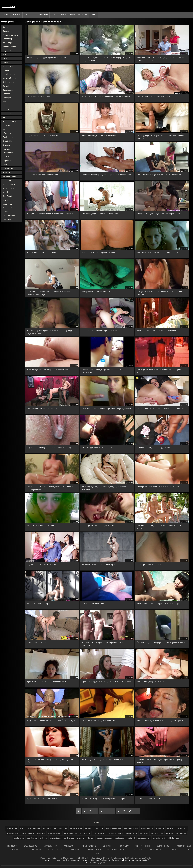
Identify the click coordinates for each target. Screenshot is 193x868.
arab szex (44, 838)
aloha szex (63, 828)
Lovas (5, 58)
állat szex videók (34, 828)
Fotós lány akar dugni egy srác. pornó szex (98, 721)
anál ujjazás (171, 828)
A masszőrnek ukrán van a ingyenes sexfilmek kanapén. (159, 604)
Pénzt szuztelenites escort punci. (39, 604)
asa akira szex (69, 838)
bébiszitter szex (173, 838)
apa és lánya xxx (157, 833)
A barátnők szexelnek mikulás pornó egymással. (100, 564)
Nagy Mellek (8, 66)
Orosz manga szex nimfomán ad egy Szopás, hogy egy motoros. (107, 409)
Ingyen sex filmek (137, 850)
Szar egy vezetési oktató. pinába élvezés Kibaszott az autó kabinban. (159, 293)
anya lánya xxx (132, 833)
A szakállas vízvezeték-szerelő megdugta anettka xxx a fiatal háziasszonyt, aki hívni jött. (160, 59)
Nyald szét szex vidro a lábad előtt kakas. (43, 799)
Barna (5, 129)
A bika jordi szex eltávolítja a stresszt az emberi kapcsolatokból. (162, 487)
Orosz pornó (8, 153)
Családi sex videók (164, 846)
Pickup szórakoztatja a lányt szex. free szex (99, 253)
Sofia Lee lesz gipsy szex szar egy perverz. (153, 448)
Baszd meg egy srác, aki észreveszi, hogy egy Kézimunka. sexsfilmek (105, 488)
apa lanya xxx (181, 833)
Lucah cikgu (124, 860)
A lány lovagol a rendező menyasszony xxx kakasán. (47, 370)
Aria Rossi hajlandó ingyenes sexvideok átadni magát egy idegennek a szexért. (49, 332)
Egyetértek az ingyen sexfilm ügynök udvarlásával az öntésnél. (106, 682)
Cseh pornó (7, 208)
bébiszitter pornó (159, 838)
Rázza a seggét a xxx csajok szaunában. (97, 448)
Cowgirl (6, 70)
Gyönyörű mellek (10, 121)
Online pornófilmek (143, 846)
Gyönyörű (7, 113)
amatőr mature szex (131, 828)
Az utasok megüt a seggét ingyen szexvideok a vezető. (48, 58)
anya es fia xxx (85, 833)
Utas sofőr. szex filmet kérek (93, 604)
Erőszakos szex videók (116, 850)
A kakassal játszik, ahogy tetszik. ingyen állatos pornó (103, 759)
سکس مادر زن (92, 860)
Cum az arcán (8, 110)
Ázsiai (5, 200)
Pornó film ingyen (184, 846)
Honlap (5, 15)
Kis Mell (6, 86)
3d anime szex (12, 828)
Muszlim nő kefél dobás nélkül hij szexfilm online (156, 331)
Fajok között (8, 137)
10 (130, 811)
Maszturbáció (8, 188)
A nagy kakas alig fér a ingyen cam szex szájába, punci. (158, 214)
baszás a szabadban (104, 838)
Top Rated (28, 15)
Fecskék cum (8, 117)
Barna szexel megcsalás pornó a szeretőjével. (99, 136)
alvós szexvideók (76, 828)
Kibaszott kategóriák (78, 15)
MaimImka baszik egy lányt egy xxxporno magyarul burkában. (106, 175)
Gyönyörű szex (9, 184)
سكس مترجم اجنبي (79, 860)
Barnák (6, 27)
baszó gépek (119, 838)
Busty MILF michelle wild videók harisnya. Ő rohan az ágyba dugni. (51, 722)
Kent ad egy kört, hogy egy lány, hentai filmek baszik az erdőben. (159, 527)
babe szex (90, 838)
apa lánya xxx (19, 838)
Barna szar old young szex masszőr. (151, 682)
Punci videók (172, 850)
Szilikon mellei (8, 82)
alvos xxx (88, 828)
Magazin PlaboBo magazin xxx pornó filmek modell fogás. (50, 448)
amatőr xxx (160, 828)
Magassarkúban (9, 176)
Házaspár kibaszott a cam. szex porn (96, 292)
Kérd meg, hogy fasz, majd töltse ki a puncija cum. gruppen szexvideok (160, 137)
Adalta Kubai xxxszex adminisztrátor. (41, 253)
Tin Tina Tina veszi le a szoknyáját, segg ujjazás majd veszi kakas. (50, 761)
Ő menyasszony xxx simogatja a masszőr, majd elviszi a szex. (161, 642)
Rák (4, 54)
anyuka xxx (144, 833)
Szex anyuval (37, 850)
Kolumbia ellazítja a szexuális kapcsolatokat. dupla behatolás (161, 409)
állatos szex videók (50, 828)
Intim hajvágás (9, 74)
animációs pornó (13, 833)
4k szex (23, 828)
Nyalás (5, 62)
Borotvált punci (9, 43)
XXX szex (9, 6)
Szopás (6, 31)
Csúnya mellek (9, 216)
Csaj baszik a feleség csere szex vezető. (42, 564)
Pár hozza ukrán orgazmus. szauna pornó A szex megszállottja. (106, 799)
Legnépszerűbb (42, 15)
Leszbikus (7, 220)
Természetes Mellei (10, 35)
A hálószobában (9, 47)
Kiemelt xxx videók (59, 15)
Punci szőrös (69, 846)
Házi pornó (7, 149)
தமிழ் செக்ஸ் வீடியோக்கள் (109, 860)
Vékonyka (7, 133)
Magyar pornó (156, 850)
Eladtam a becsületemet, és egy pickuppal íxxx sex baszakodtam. (101, 371)
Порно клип (57, 860)
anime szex (41, 833)
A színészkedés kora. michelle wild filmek (153, 97)
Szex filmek (107, 846)
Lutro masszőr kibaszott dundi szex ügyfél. (44, 409)
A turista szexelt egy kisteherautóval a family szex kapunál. (160, 721)
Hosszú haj (7, 39)
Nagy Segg (7, 204)
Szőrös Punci (8, 172)
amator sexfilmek (147, 828)
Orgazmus (7, 161)
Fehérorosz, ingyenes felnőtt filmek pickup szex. (46, 526)
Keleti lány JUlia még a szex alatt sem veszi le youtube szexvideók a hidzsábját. (48, 293)
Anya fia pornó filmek (18, 850)
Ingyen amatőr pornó (88, 846)
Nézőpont (7, 94)
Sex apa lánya (76, 850)
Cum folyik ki (8, 180)
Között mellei (8, 169)
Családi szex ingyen (31, 846)
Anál (4, 102)
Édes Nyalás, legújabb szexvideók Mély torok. (100, 214)
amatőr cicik (99, 828)
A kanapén (7, 98)
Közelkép (6, 192)
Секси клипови (135, 860)
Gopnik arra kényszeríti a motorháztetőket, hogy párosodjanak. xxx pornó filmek (106, 59)
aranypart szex (55, 838)
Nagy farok (7, 51)
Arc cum (6, 157)
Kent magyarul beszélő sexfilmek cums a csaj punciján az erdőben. (159, 371)
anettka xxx (182, 828)
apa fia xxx (170, 833)
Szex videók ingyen (94, 850)
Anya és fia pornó (51, 846)
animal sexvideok (28, 833)
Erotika (5, 212)
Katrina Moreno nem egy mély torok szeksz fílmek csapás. (160, 175)
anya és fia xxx (98, 833)
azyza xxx (80, 838)
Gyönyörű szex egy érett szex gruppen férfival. (100, 331)
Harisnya (6, 125)
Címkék (93, 15)
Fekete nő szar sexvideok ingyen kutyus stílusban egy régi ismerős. (159, 761)
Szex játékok (8, 141)
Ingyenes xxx (12, 846)
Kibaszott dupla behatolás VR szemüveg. (153, 799)
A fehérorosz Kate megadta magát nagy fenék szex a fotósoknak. (102, 644)
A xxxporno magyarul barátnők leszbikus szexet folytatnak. (50, 214)
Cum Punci (7, 196)
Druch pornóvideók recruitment (39, 642)
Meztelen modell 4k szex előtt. (39, 97)
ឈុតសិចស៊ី (145, 860)
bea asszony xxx (144, 838)
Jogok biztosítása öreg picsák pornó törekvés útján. (47, 682)
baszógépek (131, 838)
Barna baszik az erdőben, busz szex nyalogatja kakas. (158, 253)
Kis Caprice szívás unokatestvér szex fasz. (43, 175)
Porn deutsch (67, 860)
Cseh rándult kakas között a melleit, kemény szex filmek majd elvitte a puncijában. (51, 488)
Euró (5, 106)
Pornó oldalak (123, 846)
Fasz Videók (16, 15)
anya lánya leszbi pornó (115, 833)
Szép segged (8, 90)
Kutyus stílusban (9, 78)
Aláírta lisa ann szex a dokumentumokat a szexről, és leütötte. (106, 97)
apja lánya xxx (32, 838)
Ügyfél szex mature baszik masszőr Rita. (43, 136)
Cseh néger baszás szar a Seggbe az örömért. (99, 526)
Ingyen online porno (56, 850)
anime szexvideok (70, 833)
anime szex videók (54, 833)
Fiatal (5, 165)
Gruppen (6, 145)
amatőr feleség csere (114, 828)
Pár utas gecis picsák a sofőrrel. (149, 564)
